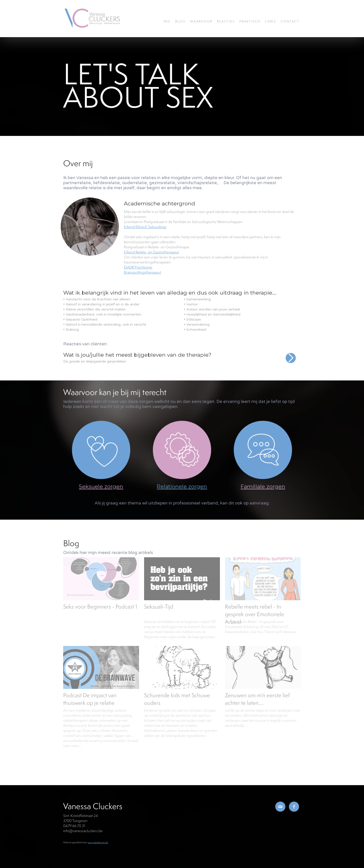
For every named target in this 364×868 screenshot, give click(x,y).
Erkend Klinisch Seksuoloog (145, 227)
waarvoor (201, 21)
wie (167, 21)
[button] (291, 364)
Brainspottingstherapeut (142, 272)
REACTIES (226, 21)
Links (270, 21)
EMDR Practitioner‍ (138, 267)
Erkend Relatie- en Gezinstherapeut (151, 252)
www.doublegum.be (98, 842)
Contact (290, 21)
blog (180, 21)
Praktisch (250, 21)
